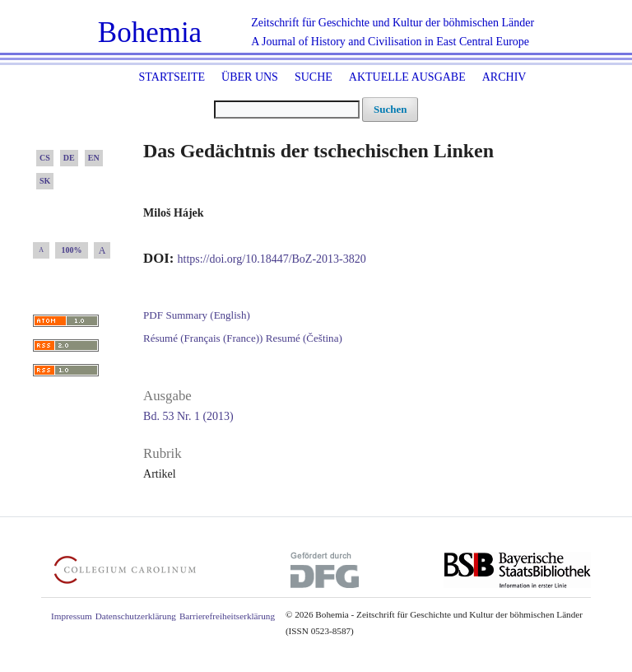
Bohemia (150, 33)
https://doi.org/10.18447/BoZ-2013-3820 (272, 259)
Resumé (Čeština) (304, 338)
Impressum (72, 616)
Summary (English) (207, 315)
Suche (314, 77)
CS (45, 158)
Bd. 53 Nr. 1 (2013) (188, 416)
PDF (153, 315)
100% (72, 250)
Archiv (504, 77)
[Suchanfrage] (287, 110)
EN (94, 158)
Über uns (250, 77)
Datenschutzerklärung (136, 616)
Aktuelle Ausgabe (407, 77)
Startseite (172, 77)
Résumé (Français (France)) (203, 338)
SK (45, 181)
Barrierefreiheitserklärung (227, 616)
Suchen (390, 109)
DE (69, 158)
